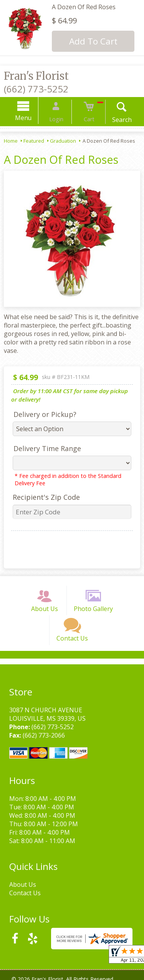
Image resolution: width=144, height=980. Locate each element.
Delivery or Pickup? (42, 414)
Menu (30, 118)
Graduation (63, 141)
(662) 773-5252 (36, 89)
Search (115, 120)
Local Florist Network (44, 976)
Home (11, 141)
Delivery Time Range (44, 448)
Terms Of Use (31, 968)
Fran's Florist (36, 76)
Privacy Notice (75, 968)
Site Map (91, 976)
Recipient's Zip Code (43, 497)
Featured (34, 141)
